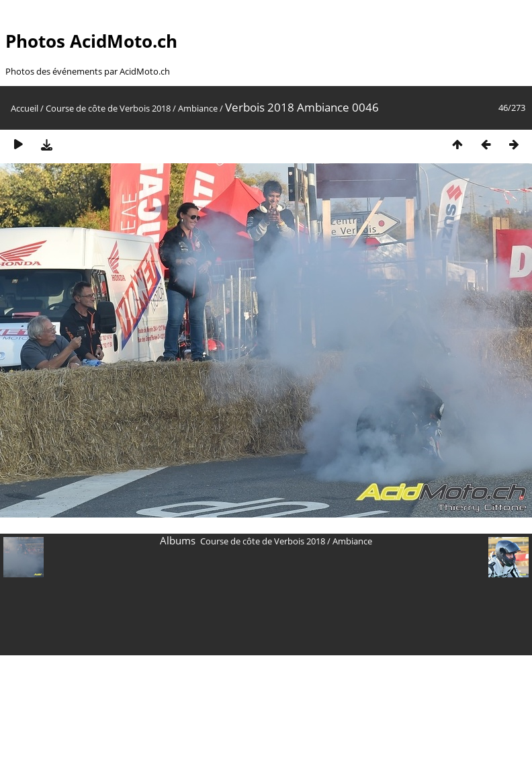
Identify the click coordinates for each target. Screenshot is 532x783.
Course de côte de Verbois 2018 (108, 108)
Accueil (25, 108)
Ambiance (198, 108)
